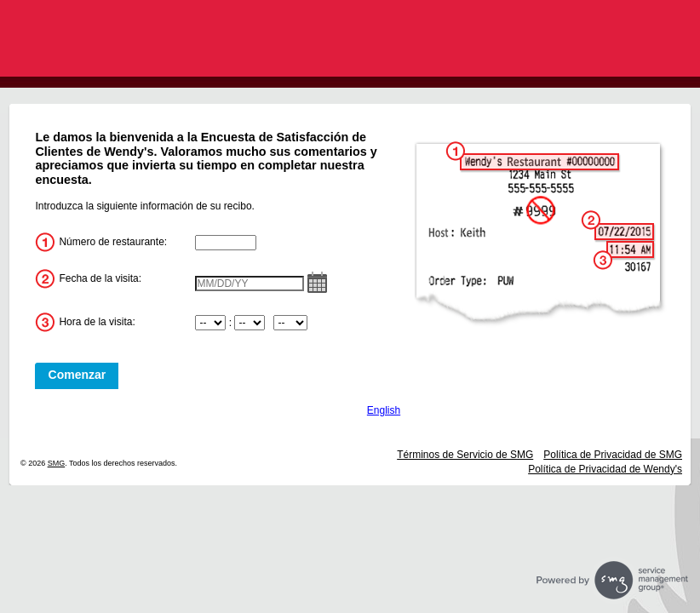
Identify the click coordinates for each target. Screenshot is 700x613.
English (384, 410)
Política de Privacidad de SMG (613, 455)
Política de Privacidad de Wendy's (605, 469)
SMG (57, 463)
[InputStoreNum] (226, 243)
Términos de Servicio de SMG (465, 455)
